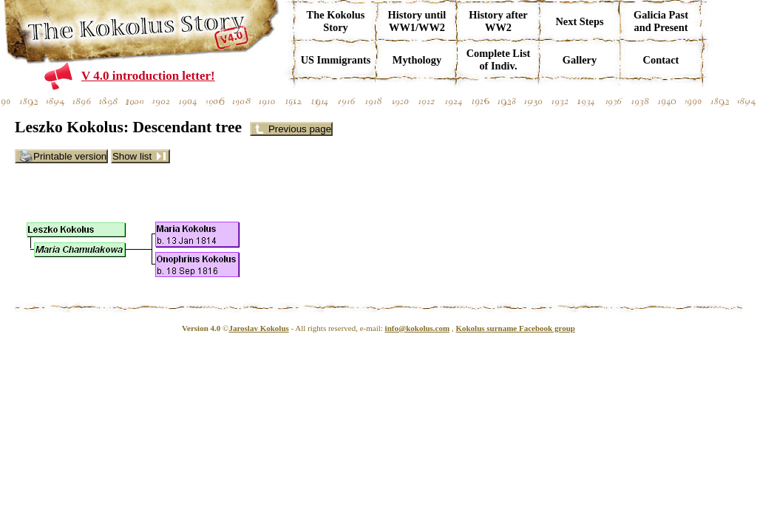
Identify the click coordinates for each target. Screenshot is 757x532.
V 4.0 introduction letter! (148, 76)
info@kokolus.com (418, 328)
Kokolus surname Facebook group (515, 328)
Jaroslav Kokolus (258, 328)
